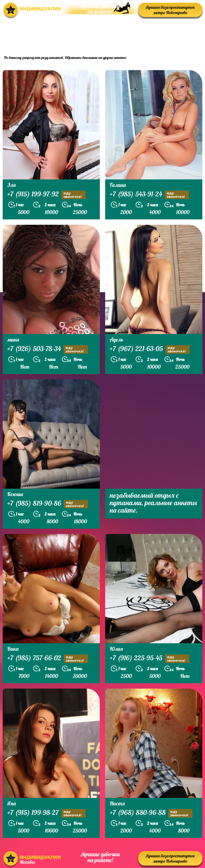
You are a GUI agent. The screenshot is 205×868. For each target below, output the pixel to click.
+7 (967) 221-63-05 (150, 349)
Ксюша (15, 494)
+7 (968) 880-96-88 (151, 813)
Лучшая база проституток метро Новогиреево (170, 10)
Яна (11, 803)
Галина (118, 185)
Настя (117, 803)
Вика (13, 649)
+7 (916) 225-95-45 (149, 659)
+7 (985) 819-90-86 (48, 504)
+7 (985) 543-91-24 (149, 195)
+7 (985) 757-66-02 (48, 659)
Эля (11, 185)
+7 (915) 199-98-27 (46, 813)
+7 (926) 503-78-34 (48, 349)
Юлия (116, 649)
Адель (117, 339)
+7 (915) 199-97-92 (46, 195)
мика (13, 339)
